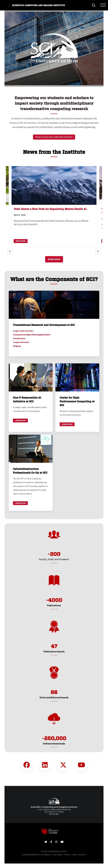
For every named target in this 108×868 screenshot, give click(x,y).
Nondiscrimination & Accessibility (37, 855)
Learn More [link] (20, 421)
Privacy (67, 855)
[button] (11, 48)
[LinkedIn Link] (45, 765)
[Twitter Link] (63, 765)
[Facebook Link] (27, 765)
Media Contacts (79, 855)
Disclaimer (58, 855)
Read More (21, 241)
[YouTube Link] (81, 765)
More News (54, 259)
